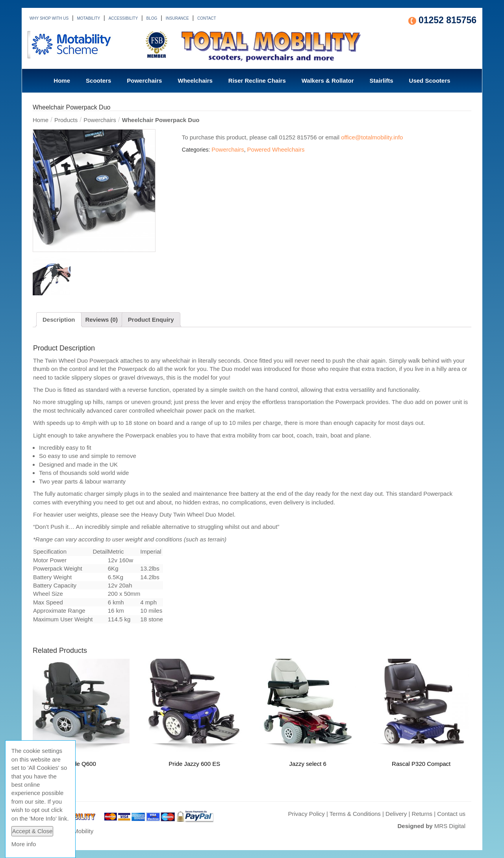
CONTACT (207, 18)
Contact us (451, 814)
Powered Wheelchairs (276, 149)
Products (66, 120)
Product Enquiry (151, 320)
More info (24, 844)
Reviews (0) (101, 320)
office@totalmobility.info (372, 137)
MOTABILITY (89, 18)
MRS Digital (450, 826)
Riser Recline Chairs (257, 81)
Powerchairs (144, 81)
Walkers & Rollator (328, 81)
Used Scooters (430, 81)
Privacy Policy (306, 814)
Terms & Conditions (355, 814)
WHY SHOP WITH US (49, 18)
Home (62, 81)
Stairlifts (382, 81)
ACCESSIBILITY (123, 18)
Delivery (396, 814)
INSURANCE (177, 18)
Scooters (98, 81)
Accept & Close (32, 831)
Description (59, 320)
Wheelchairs (195, 81)
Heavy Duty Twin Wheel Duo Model (187, 514)
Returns (422, 814)
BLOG (152, 18)
